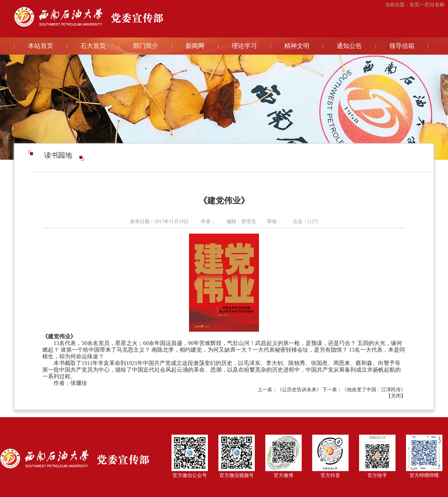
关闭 (396, 396)
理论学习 (244, 46)
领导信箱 (402, 46)
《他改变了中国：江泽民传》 (374, 390)
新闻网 (195, 46)
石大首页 (93, 46)
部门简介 (146, 46)
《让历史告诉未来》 (299, 390)
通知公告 (349, 46)
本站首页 (41, 46)
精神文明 (297, 46)
